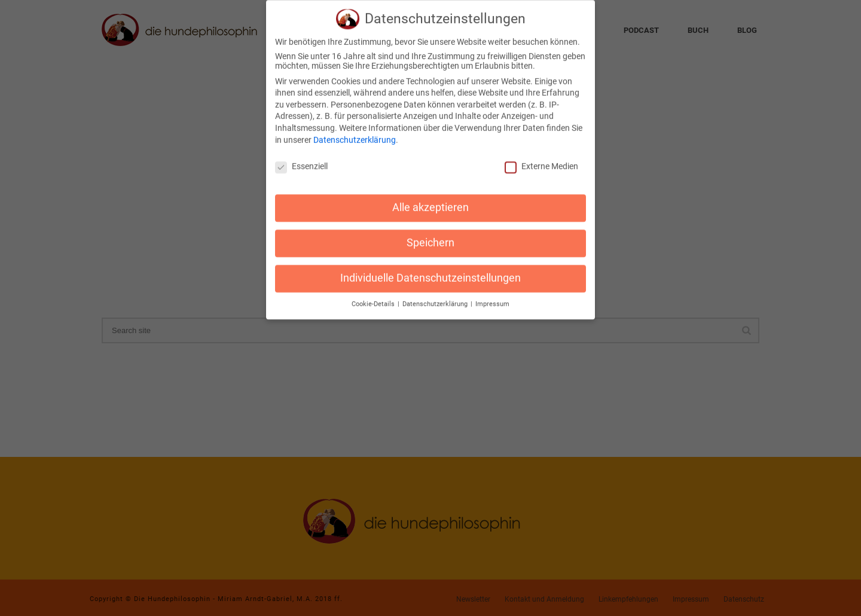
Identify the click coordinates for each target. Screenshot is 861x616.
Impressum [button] (492, 296)
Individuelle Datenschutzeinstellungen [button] (430, 270)
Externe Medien (541, 158)
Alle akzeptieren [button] (430, 200)
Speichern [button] (430, 235)
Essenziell (301, 158)
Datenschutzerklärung (355, 132)
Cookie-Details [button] (374, 296)
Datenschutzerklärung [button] (436, 296)
